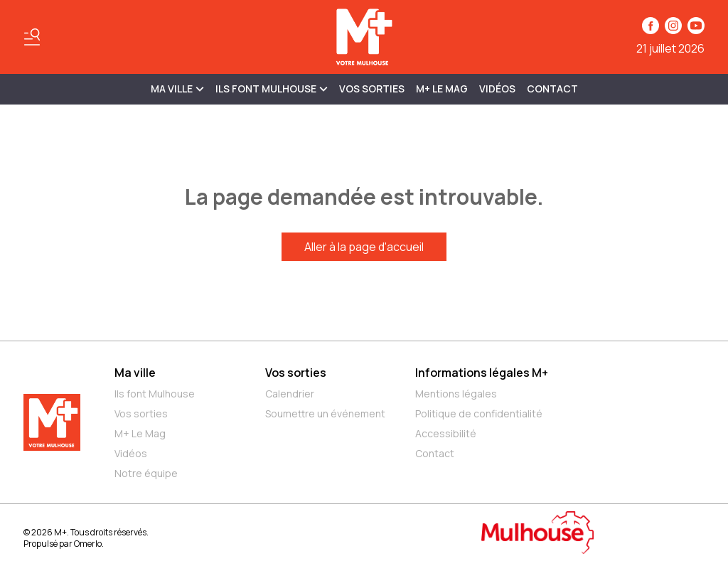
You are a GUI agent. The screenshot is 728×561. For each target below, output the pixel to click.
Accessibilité (446, 433)
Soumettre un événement (325, 413)
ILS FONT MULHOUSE (272, 89)
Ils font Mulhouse (155, 394)
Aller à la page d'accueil (364, 247)
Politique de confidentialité (479, 413)
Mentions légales (456, 394)
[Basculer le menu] (32, 37)
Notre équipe (146, 473)
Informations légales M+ (482, 373)
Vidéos (497, 89)
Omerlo (88, 544)
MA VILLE (177, 89)
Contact (552, 89)
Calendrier (290, 394)
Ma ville (135, 373)
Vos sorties (372, 89)
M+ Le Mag (442, 89)
